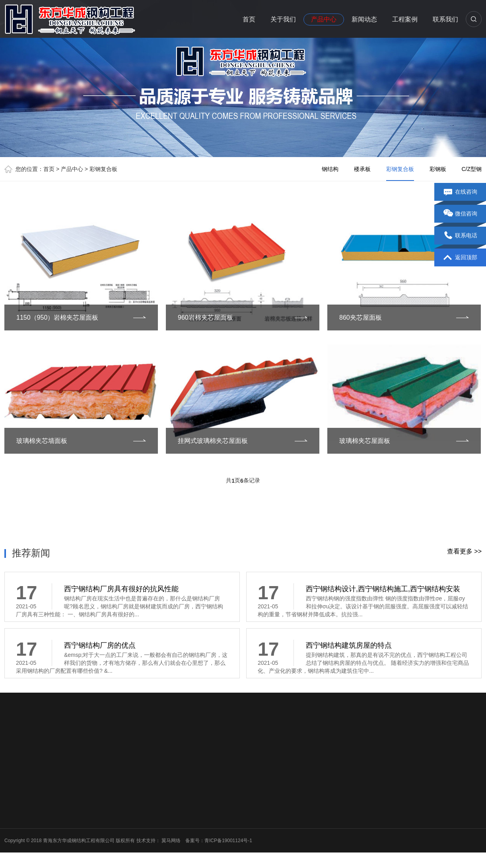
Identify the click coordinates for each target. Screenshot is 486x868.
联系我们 (445, 19)
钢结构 (330, 169)
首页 (249, 19)
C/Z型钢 (471, 169)
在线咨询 (460, 192)
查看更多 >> (464, 551)
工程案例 (405, 19)
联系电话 (460, 236)
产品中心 (324, 19)
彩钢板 (438, 169)
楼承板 (362, 169)
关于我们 (283, 19)
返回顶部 (460, 258)
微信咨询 (460, 214)
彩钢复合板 (103, 169)
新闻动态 (364, 19)
